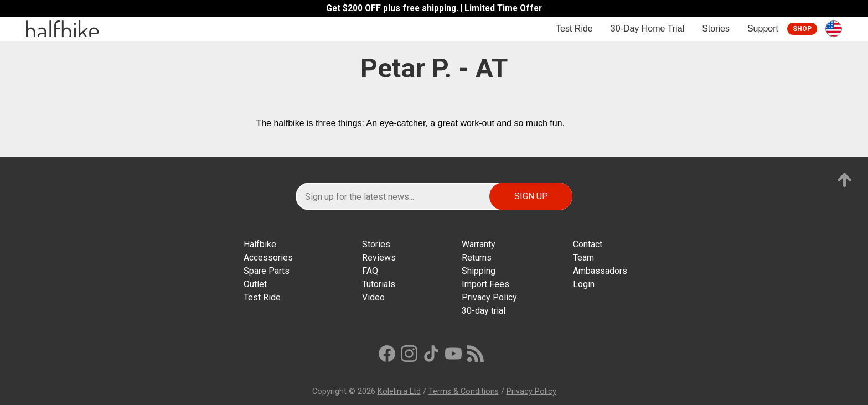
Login (584, 284)
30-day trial (484, 311)
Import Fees (485, 284)
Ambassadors (600, 271)
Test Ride (574, 28)
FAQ (370, 271)
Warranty (479, 244)
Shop (802, 29)
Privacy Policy (489, 297)
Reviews (379, 258)
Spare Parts (267, 271)
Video (373, 297)
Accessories (268, 258)
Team (583, 258)
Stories (716, 28)
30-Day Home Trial (647, 28)
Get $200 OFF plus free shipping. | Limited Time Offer (434, 8)
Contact (588, 244)
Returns (477, 258)
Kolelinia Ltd (399, 391)
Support (763, 28)
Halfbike (260, 244)
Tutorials (379, 284)
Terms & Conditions (464, 391)
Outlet (255, 284)
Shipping (479, 271)
